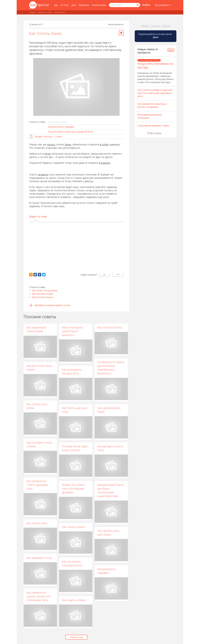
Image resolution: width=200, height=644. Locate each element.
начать (51, 144)
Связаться (166, 26)
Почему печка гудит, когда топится (75, 448)
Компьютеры (99, 5)
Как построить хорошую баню (72, 564)
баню (68, 144)
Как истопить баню (42, 297)
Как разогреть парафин (107, 571)
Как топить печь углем (37, 406)
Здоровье (84, 5)
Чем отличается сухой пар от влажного (73, 331)
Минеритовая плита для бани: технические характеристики (111, 490)
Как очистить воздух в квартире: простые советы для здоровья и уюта (155, 93)
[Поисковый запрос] (125, 5)
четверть (43, 174)
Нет (118, 274)
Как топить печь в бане (45, 291)
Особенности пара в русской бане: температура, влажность (111, 368)
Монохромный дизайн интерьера (150, 116)
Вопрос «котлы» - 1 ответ (49, 137)
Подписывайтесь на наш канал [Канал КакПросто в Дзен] (155, 36)
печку (48, 154)
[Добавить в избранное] (121, 33)
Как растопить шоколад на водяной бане (71, 132)
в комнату (105, 163)
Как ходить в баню (74, 600)
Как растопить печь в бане (39, 368)
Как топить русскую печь (75, 410)
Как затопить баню (110, 327)
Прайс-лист (155, 26)
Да (104, 274)
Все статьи (156, 133)
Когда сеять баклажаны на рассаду (155, 65)
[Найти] (137, 5)
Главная (32, 12)
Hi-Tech (65, 5)
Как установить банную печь (72, 371)
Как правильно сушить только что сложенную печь (39, 596)
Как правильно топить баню (36, 329)
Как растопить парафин (61, 127)
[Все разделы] (163, 5)
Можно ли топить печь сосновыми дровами (74, 489)
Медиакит (145, 26)
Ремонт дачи (60, 12)
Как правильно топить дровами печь (37, 485)
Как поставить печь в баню (39, 444)
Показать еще (76, 637)
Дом (74, 5)
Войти (146, 5)
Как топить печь (37, 523)
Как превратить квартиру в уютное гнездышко (152, 105)
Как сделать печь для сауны (109, 533)
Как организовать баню (109, 410)
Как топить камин (74, 527)
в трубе (104, 144)
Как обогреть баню (42, 294)
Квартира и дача (45, 12)
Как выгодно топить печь (111, 448)
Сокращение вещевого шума (153, 126)
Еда (56, 5)
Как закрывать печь (39, 558)
